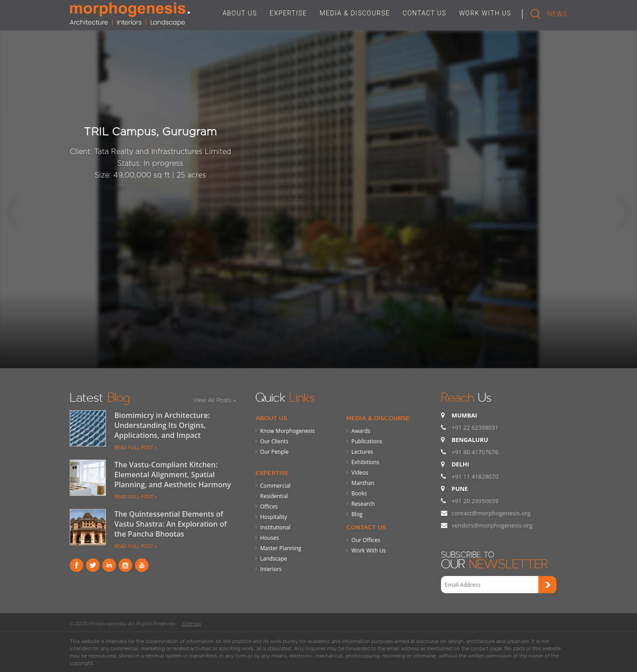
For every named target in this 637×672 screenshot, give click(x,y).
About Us (271, 418)
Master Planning (281, 548)
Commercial (275, 486)
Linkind (109, 565)
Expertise (272, 473)
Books (359, 493)
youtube (142, 565)
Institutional (275, 527)
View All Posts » (214, 400)
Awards (361, 431)
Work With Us (369, 550)
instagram (125, 565)
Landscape (274, 559)
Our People (275, 452)
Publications (367, 441)
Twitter (93, 565)
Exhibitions (365, 462)
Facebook (77, 565)
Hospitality (274, 517)
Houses (270, 538)
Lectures (362, 452)
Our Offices (366, 540)
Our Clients (274, 441)
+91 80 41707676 (475, 452)
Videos (360, 473)
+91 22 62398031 (475, 427)
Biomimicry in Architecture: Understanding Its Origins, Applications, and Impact (162, 425)
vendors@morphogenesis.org (492, 525)
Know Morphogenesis (288, 431)
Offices (269, 506)
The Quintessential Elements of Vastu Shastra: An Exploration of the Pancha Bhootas (171, 524)
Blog (357, 514)
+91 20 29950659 (475, 501)
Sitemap (192, 624)
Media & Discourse (378, 418)
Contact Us (366, 527)
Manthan (363, 483)
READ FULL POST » (136, 447)
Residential (274, 496)
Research (363, 504)
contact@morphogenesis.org (491, 513)
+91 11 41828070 (475, 476)
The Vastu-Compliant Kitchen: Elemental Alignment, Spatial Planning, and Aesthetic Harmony (173, 475)
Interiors (271, 569)
